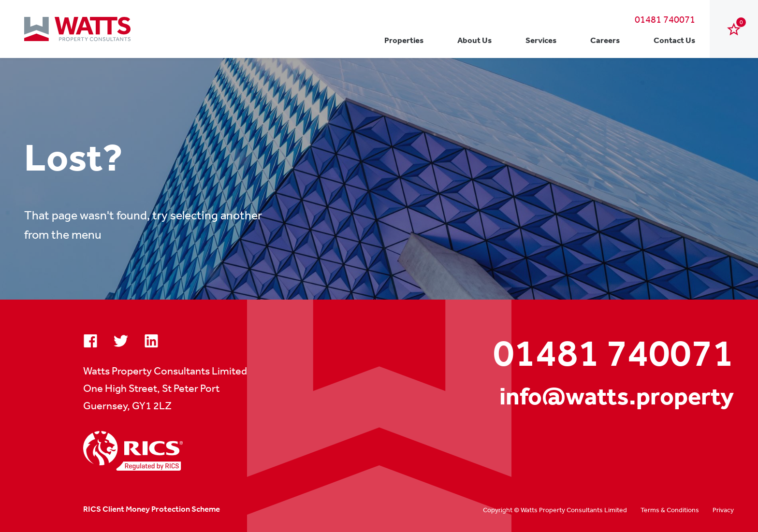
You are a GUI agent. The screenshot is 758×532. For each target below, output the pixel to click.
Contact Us (674, 40)
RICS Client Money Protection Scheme (152, 509)
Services (541, 40)
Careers (605, 40)
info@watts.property (617, 396)
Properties (404, 40)
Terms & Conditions (670, 510)
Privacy (723, 510)
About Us (474, 40)
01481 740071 (665, 19)
